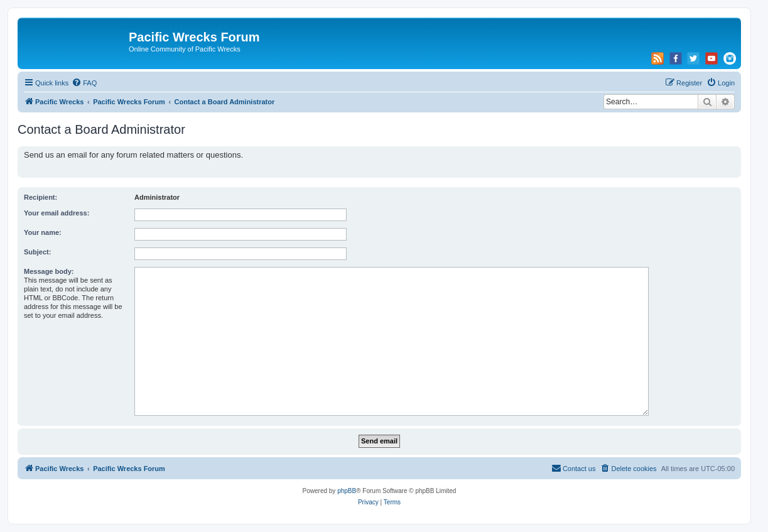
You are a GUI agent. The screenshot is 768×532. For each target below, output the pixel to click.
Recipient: (41, 197)
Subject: (37, 252)
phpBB (347, 491)
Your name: (43, 232)
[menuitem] (84, 83)
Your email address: (57, 213)
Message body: (49, 271)
